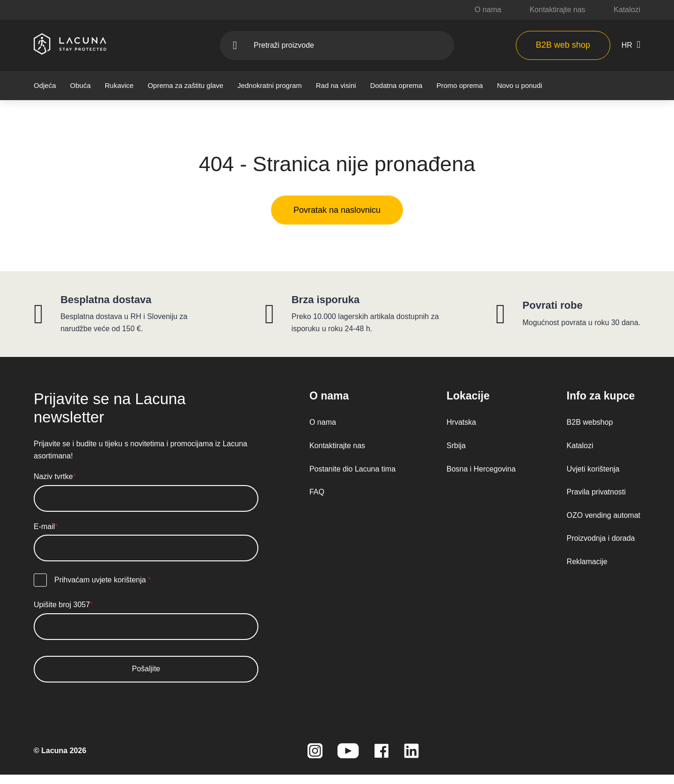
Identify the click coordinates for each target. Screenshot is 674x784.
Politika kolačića (283, 356)
